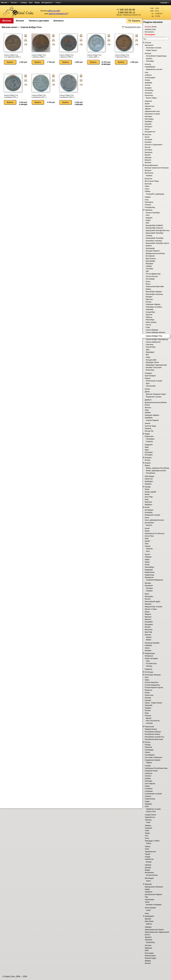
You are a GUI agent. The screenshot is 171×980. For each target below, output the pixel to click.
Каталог (15, 3)
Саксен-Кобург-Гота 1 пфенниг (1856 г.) (39, 56)
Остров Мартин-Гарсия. (154, 687)
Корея (147, 531)
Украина (148, 865)
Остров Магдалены (152, 685)
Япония (148, 963)
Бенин (147, 137)
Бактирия (148, 116)
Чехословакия (150, 908)
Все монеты (149, 32)
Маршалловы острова (153, 607)
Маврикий (149, 570)
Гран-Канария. (150, 376)
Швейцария (149, 916)
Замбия (148, 413)
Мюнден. (149, 297)
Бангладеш (149, 119)
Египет (147, 405)
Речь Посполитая (153, 721)
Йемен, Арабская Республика (158, 468)
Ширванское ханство (154, 69)
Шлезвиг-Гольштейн (154, 367)
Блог (31, 3)
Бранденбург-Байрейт (154, 225)
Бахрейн (148, 124)
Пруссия (149, 315)
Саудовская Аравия (153, 760)
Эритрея (148, 937)
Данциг (149, 718)
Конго (147, 518)
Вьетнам (148, 184)
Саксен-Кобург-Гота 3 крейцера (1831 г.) (11, 96)
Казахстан (149, 479)
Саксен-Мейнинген (153, 342)
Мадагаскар (149, 575)
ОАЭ (147, 677)
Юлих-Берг (150, 370)
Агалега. (148, 64)
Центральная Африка (153, 894)
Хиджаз (149, 762)
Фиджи (147, 870)
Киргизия (148, 502)
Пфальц (149, 317)
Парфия (148, 708)
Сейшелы (149, 773)
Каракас (149, 176)
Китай (147, 507)
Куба (147, 538)
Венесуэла (149, 173)
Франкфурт (150, 352)
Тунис (147, 849)
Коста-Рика (149, 536)
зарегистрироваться (58, 14)
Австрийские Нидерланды (156, 56)
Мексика (148, 617)
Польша (148, 716)
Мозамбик (149, 622)
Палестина (149, 695)
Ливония (149, 549)
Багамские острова (152, 114)
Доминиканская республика (156, 402)
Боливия (148, 142)
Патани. (148, 710)
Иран (147, 450)
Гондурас (148, 373)
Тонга (147, 838)
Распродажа (150, 34)
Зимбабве (149, 418)
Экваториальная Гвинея (154, 930)
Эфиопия (148, 948)
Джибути (148, 400)
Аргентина (149, 95)
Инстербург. (150, 279)
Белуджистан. (150, 132)
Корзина (136, 21)
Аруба (147, 104)
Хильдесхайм (151, 360)
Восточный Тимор (152, 181)
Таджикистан (150, 817)
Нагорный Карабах (152, 643)
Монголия (149, 630)
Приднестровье (151, 729)
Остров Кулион (152, 875)
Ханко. (149, 881)
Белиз (147, 129)
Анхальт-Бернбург (153, 213)
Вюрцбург (150, 264)
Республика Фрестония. (154, 739)
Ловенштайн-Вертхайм (155, 286)
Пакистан (148, 690)
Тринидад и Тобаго (152, 841)
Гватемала (149, 202)
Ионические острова (154, 381)
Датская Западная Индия (156, 394)
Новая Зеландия (151, 658)
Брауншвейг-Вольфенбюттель (158, 230)
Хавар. (147, 889)
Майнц (148, 289)
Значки (147, 423)
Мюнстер (149, 299)
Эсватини (148, 940)
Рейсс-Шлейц (151, 322)
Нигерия (148, 650)
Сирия (147, 786)
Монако (148, 627)
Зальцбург (150, 61)
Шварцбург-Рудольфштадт (156, 365)
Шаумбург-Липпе (152, 362)
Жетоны (148, 408)
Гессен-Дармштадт (153, 274)
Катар (147, 489)
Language (165, 3)
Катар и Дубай (150, 492)
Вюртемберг (151, 261)
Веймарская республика (155, 253)
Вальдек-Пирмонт (153, 251)
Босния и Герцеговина (153, 145)
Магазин (5, 3)
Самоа (147, 752)
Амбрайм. (149, 83)
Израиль (148, 428)
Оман (147, 680)
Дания (147, 392)
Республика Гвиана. (153, 734)
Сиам (148, 822)
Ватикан (148, 162)
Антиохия (148, 93)
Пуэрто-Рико (151, 811)
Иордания (149, 445)
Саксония (150, 345)
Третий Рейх (151, 347)
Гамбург (149, 266)
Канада (148, 487)
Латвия (148, 546)
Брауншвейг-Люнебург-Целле (157, 243)
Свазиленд (150, 942)
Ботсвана (148, 150)
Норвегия (148, 669)
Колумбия (149, 512)
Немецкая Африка (153, 304)
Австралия (149, 45)
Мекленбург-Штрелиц (154, 294)
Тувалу (147, 846)
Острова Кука (151, 663)
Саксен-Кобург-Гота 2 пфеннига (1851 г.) (122, 56)
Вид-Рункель (151, 259)
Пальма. (148, 698)
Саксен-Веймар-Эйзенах (155, 332)
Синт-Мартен (150, 784)
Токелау (149, 666)
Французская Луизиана (154, 887)
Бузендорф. (150, 248)
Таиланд (148, 820)
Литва (147, 565)
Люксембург (149, 567)
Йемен (147, 465)
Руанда (148, 745)
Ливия (147, 562)
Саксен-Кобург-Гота (154, 336)
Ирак (147, 447)
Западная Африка (152, 415)
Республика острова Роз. (155, 737)
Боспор (148, 147)
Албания (148, 75)
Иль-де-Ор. (149, 431)
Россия (148, 742)
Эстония (148, 945)
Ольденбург (150, 312)
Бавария (149, 218)
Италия (148, 463)
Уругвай (148, 868)
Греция (148, 378)
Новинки (148, 27)
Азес (147, 72)
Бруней (148, 155)
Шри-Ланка (149, 921)
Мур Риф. (149, 632)
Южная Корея (150, 956)
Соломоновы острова (153, 794)
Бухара (149, 862)
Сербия (148, 778)
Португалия (149, 727)
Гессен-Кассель (152, 276)
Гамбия (148, 197)
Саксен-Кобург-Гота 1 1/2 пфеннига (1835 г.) (12, 56)
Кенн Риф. (149, 497)
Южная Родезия (152, 420)
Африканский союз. (152, 111)
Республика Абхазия (153, 732)
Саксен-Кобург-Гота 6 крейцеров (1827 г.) (39, 96)
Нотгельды (149, 672)
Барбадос (149, 121)
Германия (149, 210)
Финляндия (149, 878)
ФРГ (147, 355)
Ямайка (148, 961)
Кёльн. (148, 284)
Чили (147, 913)
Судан (147, 801)
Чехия (147, 902)
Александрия (150, 78)
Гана (147, 200)
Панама (148, 700)
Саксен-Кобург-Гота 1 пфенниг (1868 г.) (66, 56)
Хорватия (148, 892)
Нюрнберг (150, 309)
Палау (147, 693)
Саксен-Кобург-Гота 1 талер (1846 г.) (94, 56)
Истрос (148, 460)
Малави (148, 583)
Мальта (148, 599)
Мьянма (148, 635)
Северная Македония (154, 580)
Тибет (147, 831)
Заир (147, 410)
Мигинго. (148, 619)
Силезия (149, 723)
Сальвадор (149, 750)
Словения (149, 791)
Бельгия (148, 134)
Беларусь (148, 127)
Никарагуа (149, 656)
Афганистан (150, 106)
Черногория (149, 899)
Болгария (148, 139)
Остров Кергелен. (152, 682)
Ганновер (149, 269)
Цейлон (149, 924)
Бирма (148, 640)
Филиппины (149, 872)
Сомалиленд (150, 799)
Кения (147, 494)
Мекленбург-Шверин (154, 292)
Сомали (148, 796)
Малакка (149, 588)
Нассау (149, 302)
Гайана (148, 191)
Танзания (148, 828)
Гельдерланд (150, 207)
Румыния (148, 747)
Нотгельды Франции (153, 675)
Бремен (149, 246)
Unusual (148, 43)
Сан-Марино (150, 755)
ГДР (147, 271)
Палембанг (150, 439)
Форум (37, 3)
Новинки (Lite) (150, 29)
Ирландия (149, 452)
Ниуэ (148, 661)
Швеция (148, 919)
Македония (149, 577)
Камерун (148, 484)
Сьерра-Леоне (150, 815)
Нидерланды (150, 653)
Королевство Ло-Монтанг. (155, 533)
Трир (148, 350)
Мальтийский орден (152, 601)
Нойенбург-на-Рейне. (154, 307)
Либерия (148, 557)
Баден (148, 220)
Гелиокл (148, 205)
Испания (148, 458)
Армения (148, 101)
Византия (148, 179)
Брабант (149, 59)
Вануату (148, 160)
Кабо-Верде (149, 476)
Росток (148, 325)
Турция (148, 854)
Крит (148, 383)
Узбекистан (149, 859)
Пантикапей (151, 386)
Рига (148, 551)
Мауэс (147, 612)
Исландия (149, 455)
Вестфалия (150, 256)
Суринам (148, 804)
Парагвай (148, 705)
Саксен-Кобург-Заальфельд (157, 339)
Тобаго (149, 843)
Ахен (148, 215)
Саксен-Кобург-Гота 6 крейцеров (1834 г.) (67, 96)
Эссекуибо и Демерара (155, 194)
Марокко (148, 604)
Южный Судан (150, 958)
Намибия (148, 645)
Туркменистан (150, 852)
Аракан (149, 637)
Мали (147, 594)
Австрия (148, 53)
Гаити (147, 189)
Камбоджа (149, 481)
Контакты (59, 21)
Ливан (147, 560)
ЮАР (147, 951)
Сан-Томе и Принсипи (153, 757)
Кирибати (148, 505)
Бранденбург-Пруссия (154, 228)
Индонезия (149, 436)
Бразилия (149, 152)
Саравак (149, 591)
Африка (148, 109)
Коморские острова (152, 515)
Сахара (148, 766)
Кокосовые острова (154, 48)
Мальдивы (149, 596)
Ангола (147, 85)
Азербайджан (150, 67)
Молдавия (149, 624)
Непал (147, 648)
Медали (148, 614)
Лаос (147, 544)
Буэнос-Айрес (151, 98)
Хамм (148, 357)
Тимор (147, 833)
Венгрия (148, 170)
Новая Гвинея (151, 50)
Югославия (149, 953)
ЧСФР (148, 910)
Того (146, 836)
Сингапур (148, 781)
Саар (148, 327)
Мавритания (150, 572)
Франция (148, 884)
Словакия (149, 789)
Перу (147, 713)
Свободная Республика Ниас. (156, 768)
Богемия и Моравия (154, 905)
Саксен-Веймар (152, 330)
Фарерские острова (154, 397)
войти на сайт (54, 11)
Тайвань (148, 826)
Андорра (148, 88)
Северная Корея (151, 771)
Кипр (147, 499)
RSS (154, 27)
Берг (148, 223)
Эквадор (148, 927)
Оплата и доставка (39, 21)
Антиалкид (149, 90)
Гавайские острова (153, 809)
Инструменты (48, 3)
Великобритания (151, 165)
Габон (147, 186)
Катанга (149, 525)
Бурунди (148, 157)
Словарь (24, 3)
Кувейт (147, 541)
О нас (59, 3)
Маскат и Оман (151, 609)
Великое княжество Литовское (157, 168)
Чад (146, 897)
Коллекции (149, 510)
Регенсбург (150, 320)
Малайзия (149, 586)
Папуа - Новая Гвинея (153, 703)
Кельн (148, 281)
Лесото (148, 554)
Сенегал (148, 776)
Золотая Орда (150, 426)
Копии (147, 528)
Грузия (147, 389)
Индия (147, 434)
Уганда (147, 857)
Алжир (147, 80)
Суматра (149, 441)
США (147, 806)
